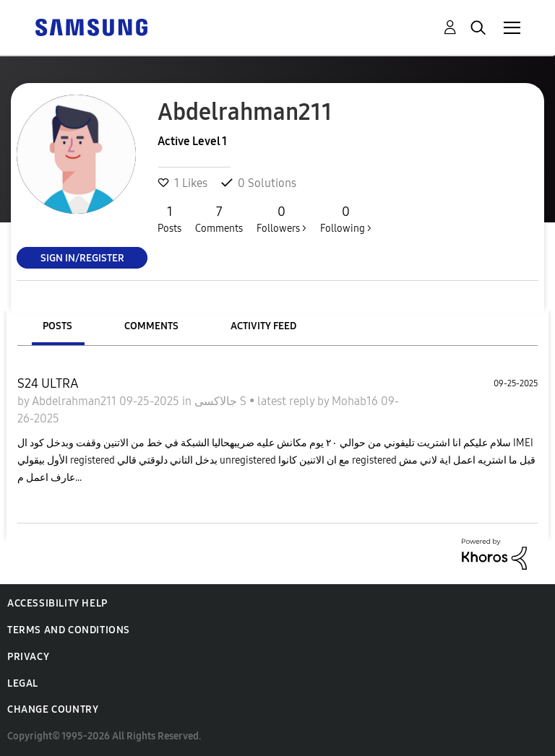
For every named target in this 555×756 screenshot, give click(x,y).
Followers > (281, 219)
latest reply (287, 401)
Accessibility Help (57, 603)
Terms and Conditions (69, 630)
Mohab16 (356, 401)
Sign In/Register (82, 257)
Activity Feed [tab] (263, 326)
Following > (346, 219)
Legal (23, 683)
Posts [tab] (57, 326)
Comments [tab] (151, 326)
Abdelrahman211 (76, 401)
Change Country (53, 709)
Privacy (28, 657)
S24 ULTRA (48, 383)
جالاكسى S (222, 401)
